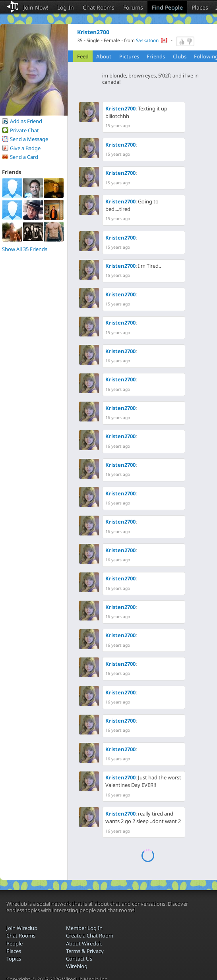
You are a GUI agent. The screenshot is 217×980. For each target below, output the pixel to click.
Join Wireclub (22, 928)
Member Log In (84, 928)
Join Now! (36, 7)
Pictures (129, 56)
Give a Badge (25, 148)
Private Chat (24, 130)
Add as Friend (26, 121)
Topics (14, 959)
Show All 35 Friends (25, 249)
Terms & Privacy (85, 951)
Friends (156, 56)
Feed (83, 56)
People (15, 943)
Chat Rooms (99, 7)
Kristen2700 (120, 108)
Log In (66, 7)
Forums (133, 7)
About (104, 56)
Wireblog (77, 966)
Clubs (180, 56)
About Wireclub (84, 943)
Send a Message (29, 139)
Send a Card (24, 157)
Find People (167, 7)
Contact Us (79, 959)
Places (200, 7)
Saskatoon (147, 41)
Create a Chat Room (90, 936)
